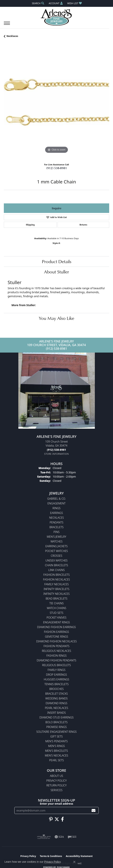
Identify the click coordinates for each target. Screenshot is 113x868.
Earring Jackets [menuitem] (56, 546)
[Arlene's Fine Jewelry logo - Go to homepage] (56, 17)
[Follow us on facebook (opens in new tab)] (62, 819)
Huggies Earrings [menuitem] (56, 679)
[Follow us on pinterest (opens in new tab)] (51, 819)
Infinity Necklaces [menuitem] (56, 594)
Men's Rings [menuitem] (56, 746)
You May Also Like (56, 318)
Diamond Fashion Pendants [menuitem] (56, 660)
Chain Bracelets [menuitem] (56, 565)
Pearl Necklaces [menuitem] (57, 708)
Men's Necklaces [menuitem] (57, 755)
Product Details (57, 261)
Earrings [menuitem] (56, 513)
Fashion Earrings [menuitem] (56, 632)
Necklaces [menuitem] (56, 518)
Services (56, 790)
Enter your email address (56, 804)
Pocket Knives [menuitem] (57, 618)
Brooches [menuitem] (56, 689)
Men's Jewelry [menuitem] (57, 537)
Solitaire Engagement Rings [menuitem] (56, 732)
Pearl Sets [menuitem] (56, 760)
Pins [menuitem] (56, 532)
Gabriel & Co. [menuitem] (56, 499)
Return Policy (57, 785)
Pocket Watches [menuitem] (56, 551)
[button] (38, 3)
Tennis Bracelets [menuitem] (56, 684)
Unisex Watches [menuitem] (56, 560)
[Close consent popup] (74, 862)
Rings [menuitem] (57, 508)
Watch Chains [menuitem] (57, 608)
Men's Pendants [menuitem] (56, 741)
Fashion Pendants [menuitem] (56, 646)
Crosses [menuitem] (56, 556)
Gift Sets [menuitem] (56, 736)
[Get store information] (56, 454)
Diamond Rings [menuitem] (56, 703)
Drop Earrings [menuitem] (56, 675)
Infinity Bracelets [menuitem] (56, 589)
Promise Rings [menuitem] (56, 727)
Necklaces (12, 36)
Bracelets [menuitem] (57, 527)
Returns (83, 225)
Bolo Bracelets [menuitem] (57, 722)
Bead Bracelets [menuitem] (57, 598)
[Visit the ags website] (44, 837)
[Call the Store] (56, 450)
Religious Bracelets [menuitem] (56, 665)
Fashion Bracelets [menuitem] (57, 575)
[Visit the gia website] (59, 837)
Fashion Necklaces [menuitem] (56, 579)
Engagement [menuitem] (56, 503)
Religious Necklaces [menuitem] (56, 651)
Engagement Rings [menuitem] (57, 622)
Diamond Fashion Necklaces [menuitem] (57, 641)
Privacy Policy (56, 781)
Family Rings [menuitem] (56, 670)
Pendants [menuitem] (57, 522)
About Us (56, 776)
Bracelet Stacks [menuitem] (56, 694)
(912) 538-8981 (57, 168)
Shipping (30, 225)
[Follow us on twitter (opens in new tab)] (57, 819)
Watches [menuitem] (56, 541)
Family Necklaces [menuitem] (57, 584)
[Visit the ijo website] (72, 837)
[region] (56, 102)
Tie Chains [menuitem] (56, 603)
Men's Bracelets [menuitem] (56, 751)
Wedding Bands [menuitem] (56, 698)
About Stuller (56, 272)
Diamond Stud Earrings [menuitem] (56, 717)
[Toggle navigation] (7, 25)
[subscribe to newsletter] (93, 810)
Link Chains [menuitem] (57, 570)
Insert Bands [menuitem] (56, 713)
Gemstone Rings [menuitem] (56, 637)
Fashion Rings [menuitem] (57, 656)
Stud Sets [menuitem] (56, 613)
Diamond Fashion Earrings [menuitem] (56, 627)
